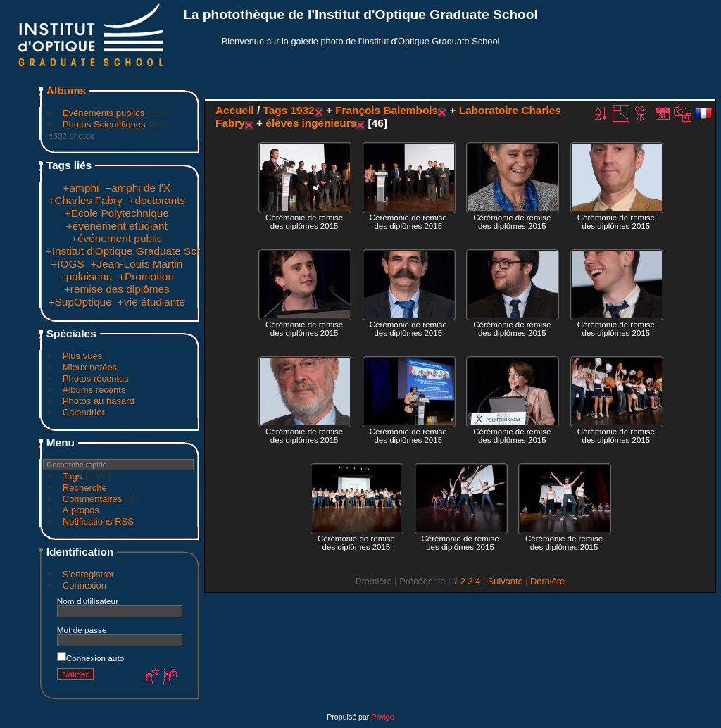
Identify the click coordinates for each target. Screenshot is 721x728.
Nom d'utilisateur (88, 601)
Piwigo (382, 717)
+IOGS (67, 264)
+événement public (117, 238)
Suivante (506, 581)
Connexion (84, 585)
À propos (81, 510)
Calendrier (84, 412)
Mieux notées (90, 367)
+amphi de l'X (138, 188)
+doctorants (157, 200)
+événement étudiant (117, 226)
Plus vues (82, 356)
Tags (72, 476)
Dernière (547, 581)
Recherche (85, 488)
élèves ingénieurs (311, 123)
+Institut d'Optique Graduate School (131, 251)
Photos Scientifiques (104, 124)
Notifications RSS (98, 521)
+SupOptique (80, 302)
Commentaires (93, 499)
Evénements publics (104, 113)
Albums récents (94, 390)
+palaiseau (86, 276)
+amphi (81, 188)
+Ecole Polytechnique (117, 213)
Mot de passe (82, 630)
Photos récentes (96, 378)
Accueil (235, 110)
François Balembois (387, 110)
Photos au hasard (99, 401)
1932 (302, 110)
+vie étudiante (151, 302)
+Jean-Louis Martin (136, 264)
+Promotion (146, 276)
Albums (66, 90)
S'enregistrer (88, 574)
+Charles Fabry (85, 200)
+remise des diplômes (117, 289)
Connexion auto (90, 658)
